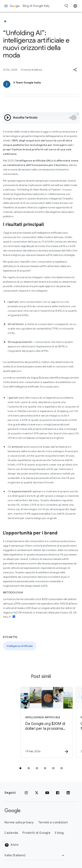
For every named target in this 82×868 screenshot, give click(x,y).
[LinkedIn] (68, 793)
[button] (75, 70)
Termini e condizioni (53, 822)
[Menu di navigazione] (6, 6)
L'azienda (11, 833)
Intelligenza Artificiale (20, 646)
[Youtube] (47, 793)
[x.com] (37, 793)
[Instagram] (26, 793)
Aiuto (12, 845)
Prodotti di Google (36, 833)
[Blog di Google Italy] (5, 21)
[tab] (20, 768)
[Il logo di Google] (13, 811)
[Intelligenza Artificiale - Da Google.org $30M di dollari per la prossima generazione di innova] (44, 722)
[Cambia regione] (35, 855)
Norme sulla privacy (19, 822)
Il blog (59, 833)
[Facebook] (58, 793)
